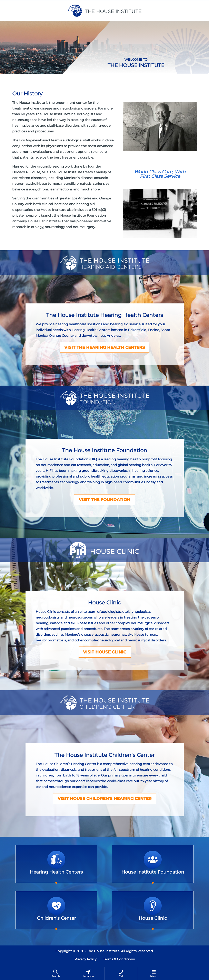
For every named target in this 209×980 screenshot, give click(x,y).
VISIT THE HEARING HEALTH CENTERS (105, 347)
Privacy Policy (86, 959)
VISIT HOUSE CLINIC (105, 652)
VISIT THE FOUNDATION (104, 500)
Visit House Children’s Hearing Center (105, 799)
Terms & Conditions (119, 959)
